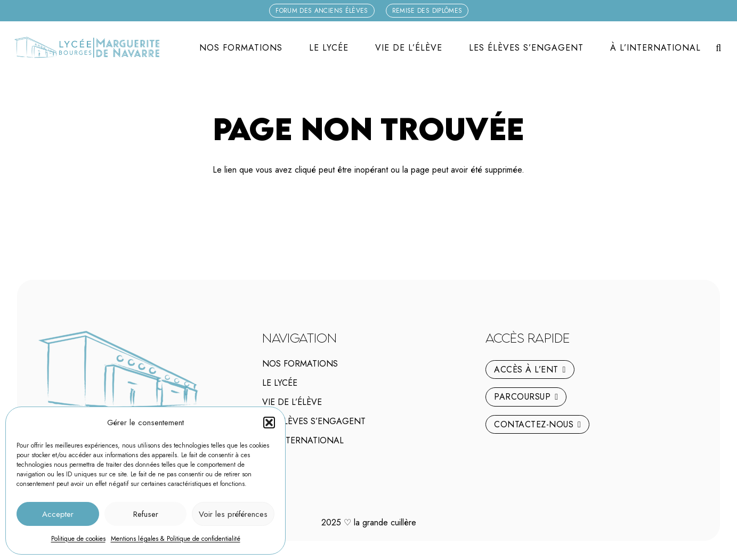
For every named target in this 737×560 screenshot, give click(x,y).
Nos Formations (300, 364)
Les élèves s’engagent (314, 421)
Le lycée (280, 383)
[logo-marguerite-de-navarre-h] (87, 48)
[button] (269, 423)
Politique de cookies (78, 539)
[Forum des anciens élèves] (322, 11)
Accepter (58, 514)
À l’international (303, 440)
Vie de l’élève (292, 402)
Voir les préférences (233, 514)
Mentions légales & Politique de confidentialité (176, 539)
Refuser (146, 514)
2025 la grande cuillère (369, 522)
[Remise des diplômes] (427, 11)
